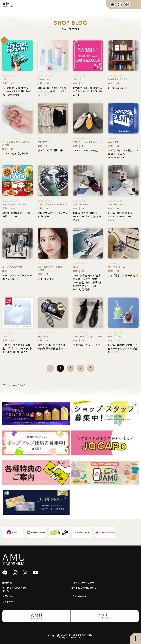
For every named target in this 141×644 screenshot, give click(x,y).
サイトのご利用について (84, 588)
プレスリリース (79, 596)
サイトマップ (9, 601)
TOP (5, 385)
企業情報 (7, 582)
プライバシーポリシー (83, 582)
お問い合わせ (10, 596)
